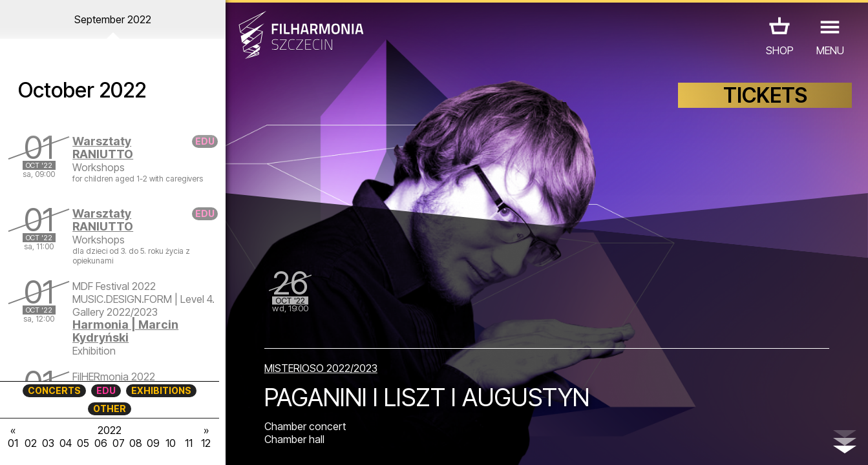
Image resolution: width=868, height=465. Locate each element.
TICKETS (765, 95)
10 (171, 443)
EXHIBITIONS (161, 390)
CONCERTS (54, 390)
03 (48, 443)
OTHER (110, 408)
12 (206, 443)
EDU (106, 390)
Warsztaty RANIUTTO (103, 148)
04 (66, 443)
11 (189, 443)
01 (13, 443)
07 (119, 443)
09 (153, 443)
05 (83, 443)
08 (136, 443)
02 (31, 443)
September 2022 (113, 19)
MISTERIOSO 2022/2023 (321, 368)
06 (101, 443)
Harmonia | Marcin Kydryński (125, 331)
